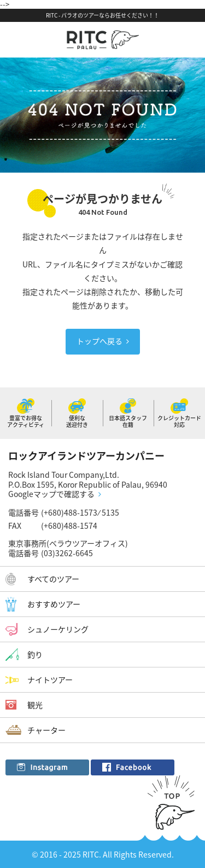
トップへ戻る (99, 341)
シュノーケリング (58, 629)
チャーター (46, 730)
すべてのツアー (53, 579)
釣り (35, 654)
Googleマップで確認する (51, 494)
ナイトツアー (50, 679)
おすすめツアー (54, 604)
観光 (35, 705)
